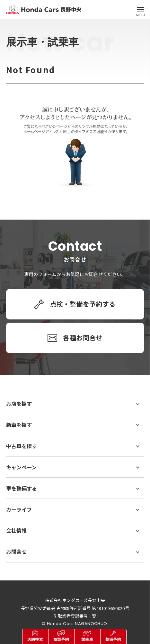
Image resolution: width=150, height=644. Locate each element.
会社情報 (16, 530)
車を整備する (22, 488)
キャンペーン (21, 467)
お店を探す (19, 404)
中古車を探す (22, 446)
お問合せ (16, 552)
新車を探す (19, 425)
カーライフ (19, 509)
